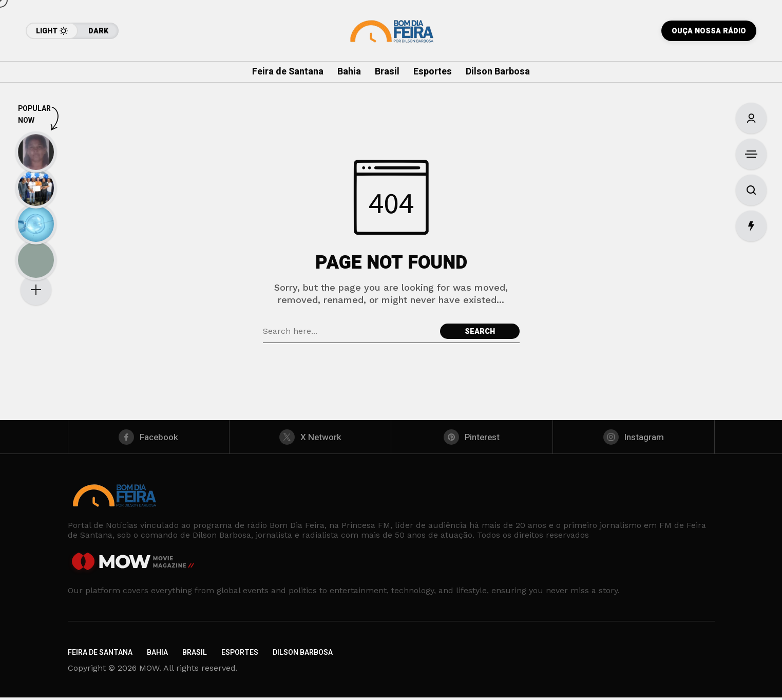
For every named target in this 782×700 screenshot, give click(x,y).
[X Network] (310, 438)
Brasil (195, 655)
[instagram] (634, 438)
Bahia (157, 655)
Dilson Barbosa (303, 655)
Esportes (240, 655)
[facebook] (149, 438)
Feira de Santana (100, 655)
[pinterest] (472, 438)
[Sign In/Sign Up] (751, 118)
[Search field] (349, 331)
